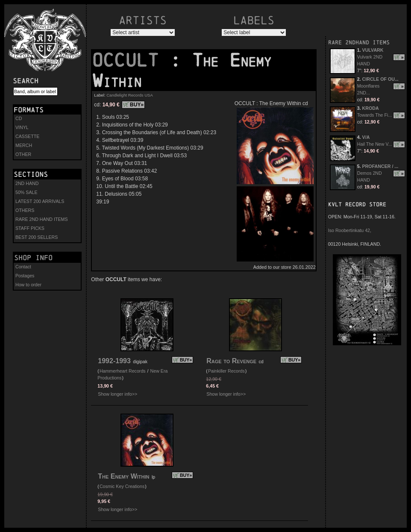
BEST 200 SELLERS (37, 237)
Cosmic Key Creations (122, 486)
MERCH (24, 145)
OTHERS (25, 210)
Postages (25, 276)
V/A (366, 137)
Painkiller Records (226, 371)
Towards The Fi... (375, 115)
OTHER (23, 154)
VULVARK (373, 50)
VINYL (22, 127)
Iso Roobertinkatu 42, (350, 230)
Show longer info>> (117, 394)
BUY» (137, 105)
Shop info (33, 258)
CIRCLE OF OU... (380, 79)
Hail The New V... (375, 144)
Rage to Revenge (231, 361)
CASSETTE (27, 136)
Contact (23, 267)
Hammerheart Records (123, 371)
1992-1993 (114, 361)
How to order (28, 285)
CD (19, 118)
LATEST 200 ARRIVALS (40, 201)
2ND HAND (27, 183)
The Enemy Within (123, 476)
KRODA (371, 108)
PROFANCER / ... (380, 166)
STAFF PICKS (30, 228)
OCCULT (131, 60)
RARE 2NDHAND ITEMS (359, 43)
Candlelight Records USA (130, 95)
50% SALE (26, 192)
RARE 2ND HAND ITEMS (42, 219)
